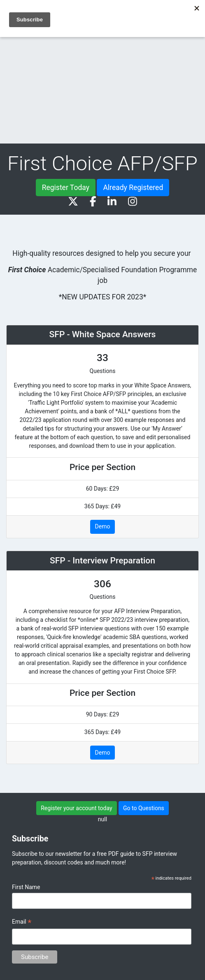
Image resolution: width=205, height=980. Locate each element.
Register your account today (76, 808)
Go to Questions (144, 808)
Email (22, 923)
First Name (26, 887)
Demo (103, 526)
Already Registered (133, 188)
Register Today (66, 188)
